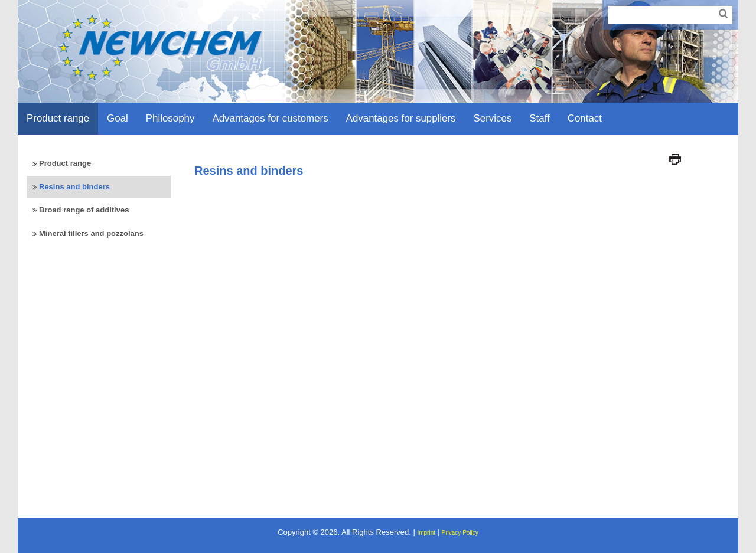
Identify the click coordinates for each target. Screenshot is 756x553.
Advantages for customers (270, 118)
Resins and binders (74, 187)
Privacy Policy (460, 533)
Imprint (426, 533)
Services (493, 118)
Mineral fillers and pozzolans (91, 233)
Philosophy (170, 118)
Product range (58, 118)
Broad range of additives (84, 210)
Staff (539, 118)
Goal (118, 118)
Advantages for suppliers (401, 118)
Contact (585, 118)
